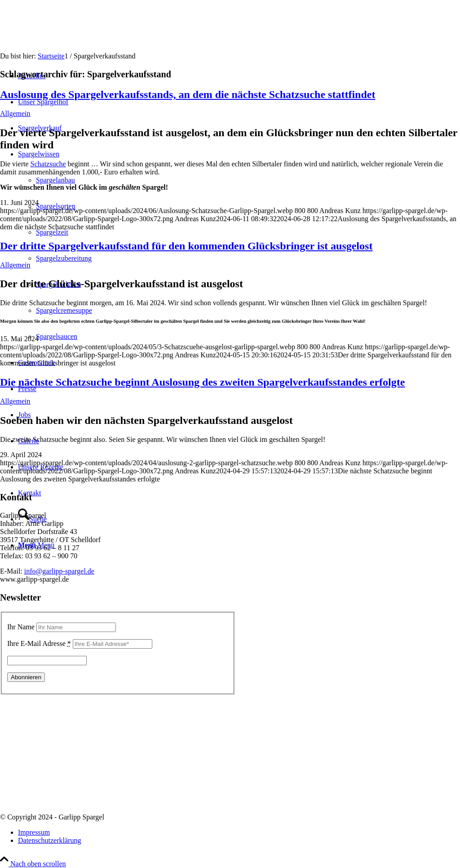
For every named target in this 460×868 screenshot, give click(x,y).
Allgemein (15, 114)
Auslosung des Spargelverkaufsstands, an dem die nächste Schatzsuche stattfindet (188, 94)
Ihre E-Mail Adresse (39, 643)
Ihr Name (21, 627)
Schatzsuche (48, 164)
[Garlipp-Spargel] (67, 42)
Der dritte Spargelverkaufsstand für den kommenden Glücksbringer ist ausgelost (186, 246)
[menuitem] (239, 832)
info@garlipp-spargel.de (59, 571)
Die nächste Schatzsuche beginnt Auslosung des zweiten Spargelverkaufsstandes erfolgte (202, 382)
